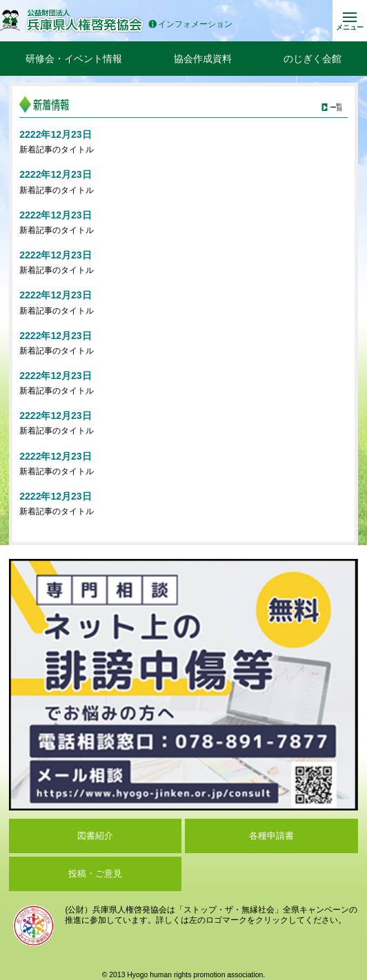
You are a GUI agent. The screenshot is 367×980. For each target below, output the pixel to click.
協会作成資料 (203, 59)
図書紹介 (95, 836)
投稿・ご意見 (95, 874)
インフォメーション (190, 24)
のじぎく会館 (313, 59)
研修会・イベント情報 (74, 59)
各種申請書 (271, 836)
